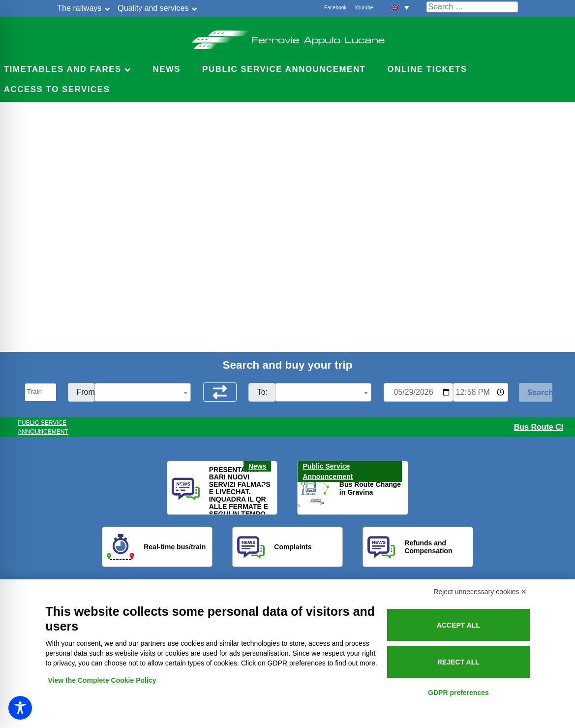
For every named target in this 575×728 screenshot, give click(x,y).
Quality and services (153, 8)
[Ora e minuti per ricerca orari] (481, 392)
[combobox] (143, 392)
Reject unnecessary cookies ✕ (480, 592)
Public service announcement (284, 69)
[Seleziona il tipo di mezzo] (41, 392)
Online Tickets (427, 69)
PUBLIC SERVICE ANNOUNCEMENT (43, 427)
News (166, 69)
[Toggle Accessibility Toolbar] (20, 708)
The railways (80, 8)
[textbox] (143, 393)
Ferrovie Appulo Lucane (287, 37)
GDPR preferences (458, 693)
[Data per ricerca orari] (418, 392)
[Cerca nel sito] (472, 7)
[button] (400, 7)
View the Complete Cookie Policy (102, 680)
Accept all (458, 625)
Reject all (458, 662)
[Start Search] (536, 392)
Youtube (364, 8)
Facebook (335, 8)
